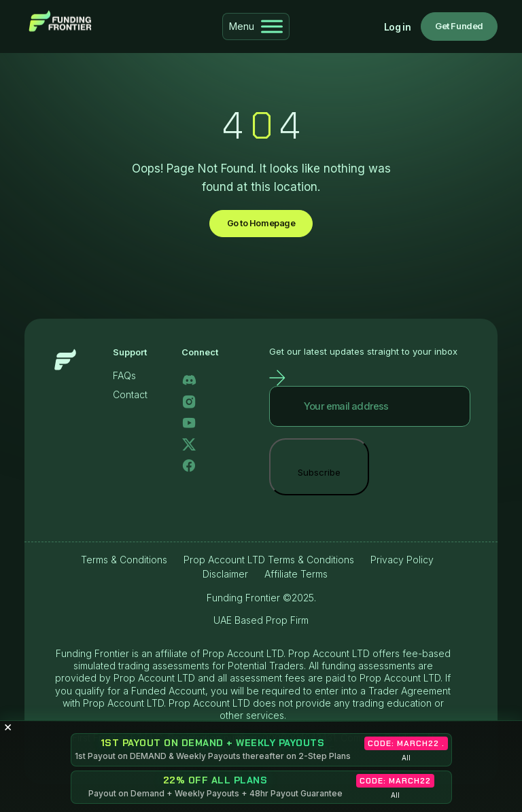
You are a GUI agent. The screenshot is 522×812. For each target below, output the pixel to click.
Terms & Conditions (124, 560)
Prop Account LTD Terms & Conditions (269, 560)
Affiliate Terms (296, 575)
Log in (397, 27)
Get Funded (459, 26)
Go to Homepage (261, 224)
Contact (130, 396)
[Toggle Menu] (272, 26)
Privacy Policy (402, 560)
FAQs (124, 377)
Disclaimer (225, 575)
